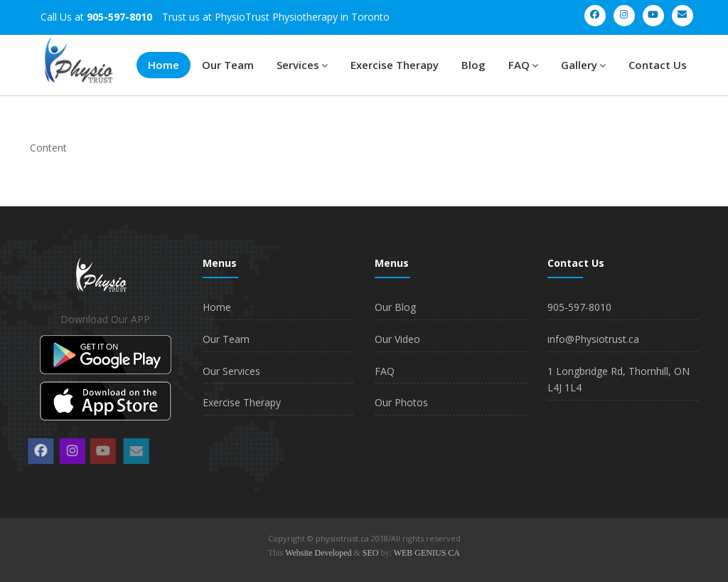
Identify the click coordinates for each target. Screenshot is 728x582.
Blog (473, 65)
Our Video (397, 339)
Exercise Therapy (395, 65)
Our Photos (401, 402)
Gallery (583, 65)
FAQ (523, 65)
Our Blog (395, 307)
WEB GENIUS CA (427, 553)
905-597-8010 (579, 307)
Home (164, 65)
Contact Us (658, 65)
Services (302, 65)
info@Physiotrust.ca (593, 339)
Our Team (228, 65)
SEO (371, 553)
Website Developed (318, 553)
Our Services (231, 371)
